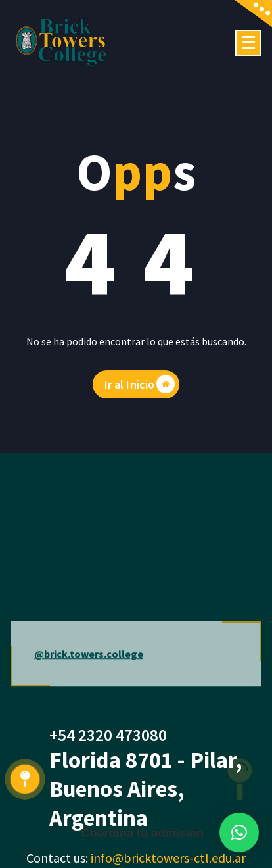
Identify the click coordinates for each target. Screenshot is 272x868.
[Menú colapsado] (248, 43)
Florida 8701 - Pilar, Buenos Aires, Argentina (146, 789)
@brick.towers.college (89, 669)
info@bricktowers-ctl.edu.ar (168, 858)
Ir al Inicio (140, 384)
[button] (239, 832)
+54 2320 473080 (108, 735)
